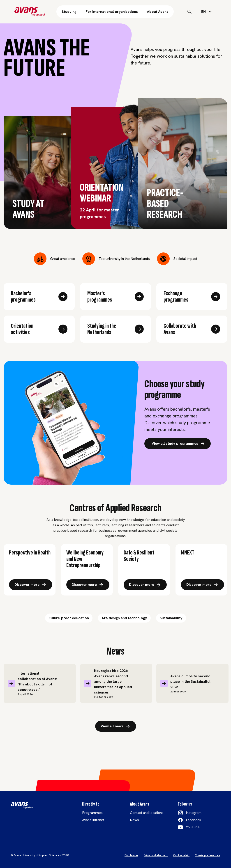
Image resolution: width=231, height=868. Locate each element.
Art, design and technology (124, 618)
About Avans (158, 12)
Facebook (194, 820)
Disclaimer (131, 855)
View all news (116, 726)
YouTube (193, 827)
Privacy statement (156, 855)
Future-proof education (69, 618)
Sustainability (171, 618)
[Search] (189, 12)
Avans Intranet (93, 820)
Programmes (92, 813)
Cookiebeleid (181, 855)
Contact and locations (147, 813)
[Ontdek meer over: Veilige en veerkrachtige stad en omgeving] (145, 585)
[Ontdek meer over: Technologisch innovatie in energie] (202, 585)
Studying (69, 12)
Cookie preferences (208, 855)
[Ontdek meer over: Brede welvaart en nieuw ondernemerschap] (88, 585)
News (134, 820)
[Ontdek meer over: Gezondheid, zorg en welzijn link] (31, 585)
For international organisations (112, 12)
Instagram (194, 813)
